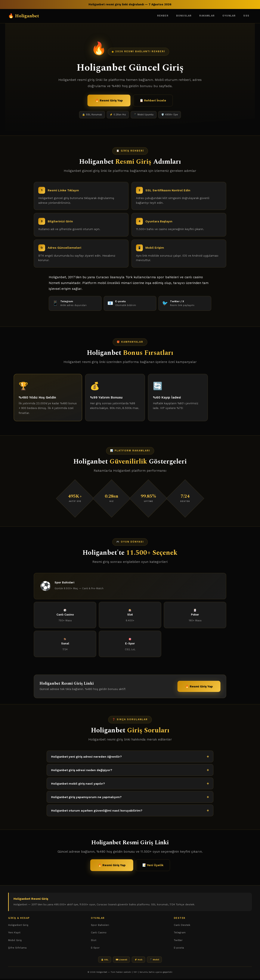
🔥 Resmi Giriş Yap (109, 100)
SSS (246, 16)
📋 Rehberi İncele (153, 100)
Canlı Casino (99, 934)
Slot (94, 941)
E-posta (179, 949)
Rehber (163, 16)
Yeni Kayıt (14, 934)
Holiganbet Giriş (18, 926)
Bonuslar (184, 16)
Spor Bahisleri (100, 926)
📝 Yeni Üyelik (153, 869)
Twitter (178, 941)
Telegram (180, 934)
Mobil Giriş (15, 941)
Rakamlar (207, 16)
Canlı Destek (182, 926)
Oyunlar (229, 16)
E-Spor (95, 949)
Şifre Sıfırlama (17, 949)
